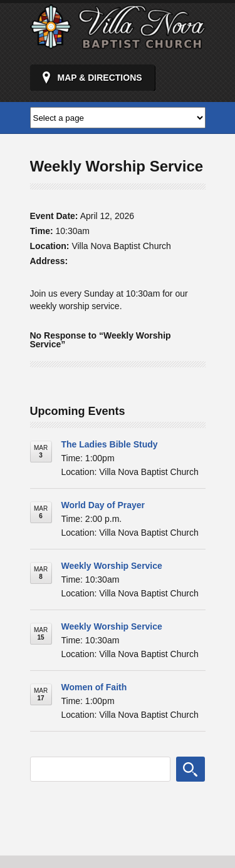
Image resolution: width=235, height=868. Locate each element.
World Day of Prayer (103, 505)
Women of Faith (94, 687)
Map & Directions (100, 78)
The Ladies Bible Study (110, 444)
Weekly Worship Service (112, 566)
